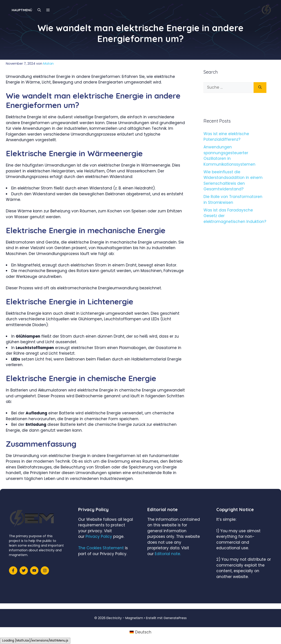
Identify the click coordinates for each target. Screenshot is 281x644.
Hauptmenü (22, 10)
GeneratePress (175, 618)
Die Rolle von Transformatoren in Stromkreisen (233, 200)
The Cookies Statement (101, 548)
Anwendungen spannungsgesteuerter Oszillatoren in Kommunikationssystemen (229, 156)
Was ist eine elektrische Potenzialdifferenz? (226, 137)
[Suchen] (260, 88)
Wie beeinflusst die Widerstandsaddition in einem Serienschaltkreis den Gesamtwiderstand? (233, 181)
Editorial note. (168, 554)
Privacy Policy (99, 536)
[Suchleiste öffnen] (39, 10)
